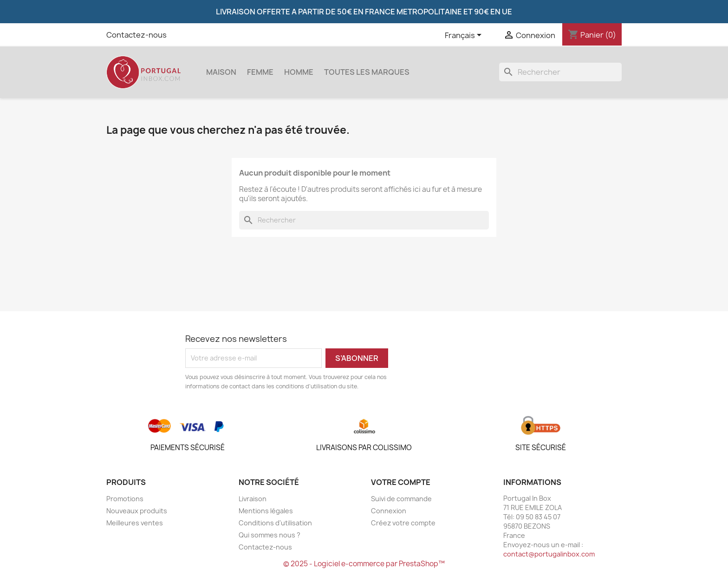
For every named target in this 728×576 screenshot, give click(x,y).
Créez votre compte (403, 523)
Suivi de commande (401, 499)
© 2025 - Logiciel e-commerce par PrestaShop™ (364, 564)
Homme (299, 72)
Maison (221, 72)
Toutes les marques (367, 72)
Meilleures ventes (135, 523)
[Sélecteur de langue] (465, 36)
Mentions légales (266, 511)
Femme (260, 72)
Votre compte (401, 482)
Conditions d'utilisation (275, 523)
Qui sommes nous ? (270, 535)
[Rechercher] (560, 72)
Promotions (125, 499)
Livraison (253, 499)
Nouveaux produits (137, 511)
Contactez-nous (136, 35)
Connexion (389, 511)
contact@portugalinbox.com (549, 554)
